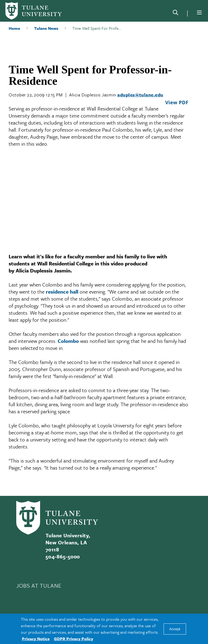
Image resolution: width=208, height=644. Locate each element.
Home (14, 28)
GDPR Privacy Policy (74, 639)
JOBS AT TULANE (39, 586)
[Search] (175, 14)
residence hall (62, 292)
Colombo (68, 341)
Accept (175, 629)
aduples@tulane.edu (140, 95)
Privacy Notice (36, 639)
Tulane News (46, 28)
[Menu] (199, 12)
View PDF (177, 102)
